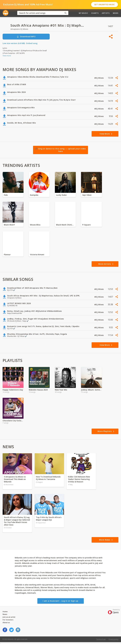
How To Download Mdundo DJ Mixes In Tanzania (48, 478)
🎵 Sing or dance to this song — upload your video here (60, 150)
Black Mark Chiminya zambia (65, 225)
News (5, 614)
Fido (6, 195)
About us (6, 622)
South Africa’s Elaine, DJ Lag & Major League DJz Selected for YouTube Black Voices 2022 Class (17, 521)
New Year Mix (61, 390)
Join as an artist (9, 617)
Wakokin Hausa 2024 (38, 390)
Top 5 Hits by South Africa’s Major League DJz (49, 519)
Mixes (116, 13)
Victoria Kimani (37, 255)
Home (5, 611)
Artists (106, 13)
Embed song (32, 43)
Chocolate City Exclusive (13, 421)
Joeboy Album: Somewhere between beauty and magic (91, 390)
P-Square (86, 225)
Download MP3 (26, 36)
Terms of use (101, 639)
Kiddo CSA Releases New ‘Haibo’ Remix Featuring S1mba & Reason (79, 479)
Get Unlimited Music (104, 5)
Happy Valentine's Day (13, 390)
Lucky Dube (61, 195)
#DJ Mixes (99, 78)
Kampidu (34, 195)
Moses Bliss (35, 225)
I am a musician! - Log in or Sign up (60, 601)
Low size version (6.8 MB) (14, 43)
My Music (83, 13)
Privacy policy (114, 639)
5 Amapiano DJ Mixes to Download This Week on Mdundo (15, 479)
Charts (95, 13)
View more (7, 56)
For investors (8, 620)
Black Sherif (9, 225)
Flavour (7, 255)
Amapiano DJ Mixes (19, 29)
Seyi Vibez (87, 195)
